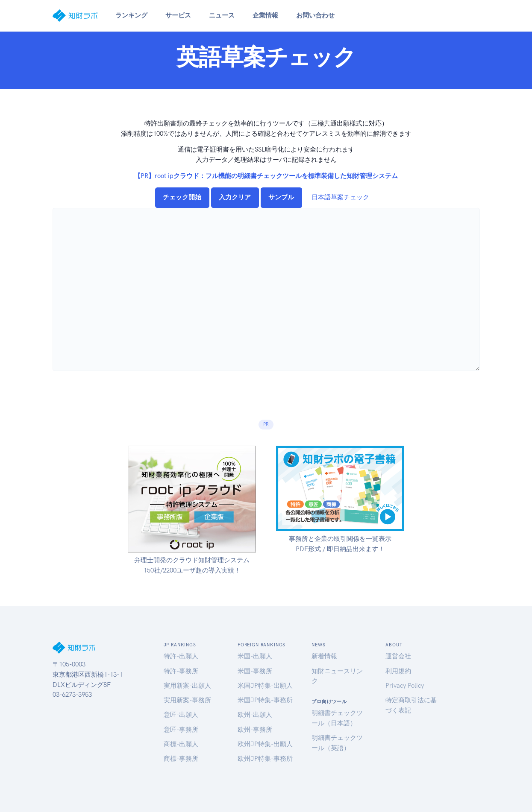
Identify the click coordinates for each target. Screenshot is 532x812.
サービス (178, 15)
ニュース (222, 15)
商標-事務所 (181, 759)
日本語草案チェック (340, 197)
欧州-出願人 (255, 715)
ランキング (131, 15)
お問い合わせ (315, 15)
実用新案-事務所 (187, 700)
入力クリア (235, 197)
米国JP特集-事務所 (265, 700)
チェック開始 (182, 197)
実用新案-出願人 (187, 686)
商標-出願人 (181, 744)
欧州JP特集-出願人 (265, 744)
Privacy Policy (405, 686)
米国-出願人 (255, 656)
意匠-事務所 (181, 730)
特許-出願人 (181, 656)
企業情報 (265, 15)
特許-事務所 (181, 671)
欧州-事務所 (255, 730)
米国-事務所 (255, 671)
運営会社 (398, 656)
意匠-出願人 (181, 715)
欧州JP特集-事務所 (265, 759)
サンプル (281, 197)
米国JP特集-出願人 (265, 686)
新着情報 (324, 656)
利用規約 (398, 671)
